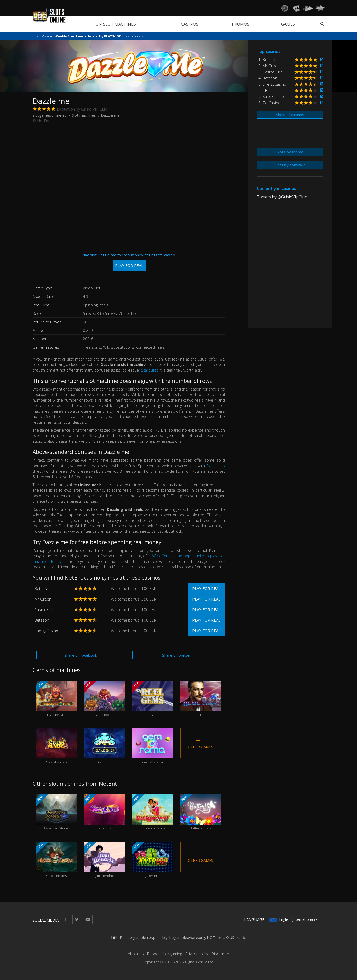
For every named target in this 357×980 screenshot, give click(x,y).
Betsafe (41, 588)
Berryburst (105, 812)
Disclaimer (220, 954)
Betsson (42, 620)
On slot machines (116, 24)
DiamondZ (105, 746)
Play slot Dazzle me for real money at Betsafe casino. (129, 262)
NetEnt (43, 121)
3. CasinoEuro (271, 72)
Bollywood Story (153, 812)
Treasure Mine (57, 699)
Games (288, 24)
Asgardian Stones (57, 812)
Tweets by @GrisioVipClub (282, 197)
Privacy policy (197, 954)
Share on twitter (177, 655)
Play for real (206, 588)
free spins (216, 466)
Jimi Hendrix (105, 860)
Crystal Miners (57, 746)
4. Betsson (268, 78)
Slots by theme (290, 152)
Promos (241, 24)
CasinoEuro (45, 609)
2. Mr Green (269, 66)
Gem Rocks (105, 699)
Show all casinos (290, 115)
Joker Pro (153, 860)
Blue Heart (201, 699)
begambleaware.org (187, 937)
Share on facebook (81, 655)
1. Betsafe (267, 59)
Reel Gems (153, 699)
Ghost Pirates (57, 860)
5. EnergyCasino (272, 84)
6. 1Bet (265, 90)
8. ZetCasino (269, 103)
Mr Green (43, 599)
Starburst (150, 370)
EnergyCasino (46, 631)
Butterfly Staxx (201, 812)
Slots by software (290, 165)
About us (136, 954)
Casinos (190, 24)
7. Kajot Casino (271, 96)
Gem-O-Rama (153, 746)
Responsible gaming (165, 954)
